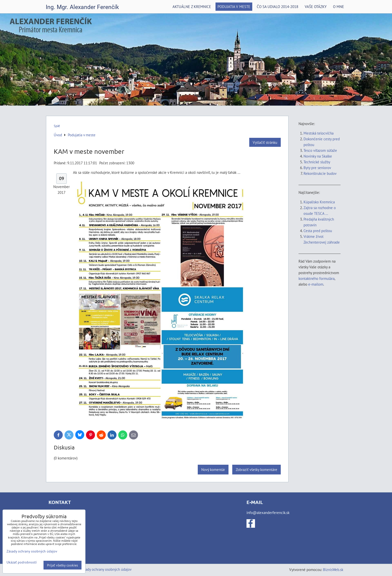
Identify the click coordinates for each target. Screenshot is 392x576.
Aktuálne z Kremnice (192, 7)
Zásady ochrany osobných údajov (106, 569)
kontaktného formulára (316, 278)
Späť (57, 126)
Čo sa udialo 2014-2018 (277, 7)
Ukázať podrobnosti (22, 562)
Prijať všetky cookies (62, 565)
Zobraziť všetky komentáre (256, 469)
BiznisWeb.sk (333, 569)
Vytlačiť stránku (265, 142)
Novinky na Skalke (318, 156)
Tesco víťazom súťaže (320, 150)
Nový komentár (213, 469)
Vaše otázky (316, 7)
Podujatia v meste (234, 7)
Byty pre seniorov (317, 168)
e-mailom (316, 284)
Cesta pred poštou (318, 231)
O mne (338, 7)
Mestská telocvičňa (318, 133)
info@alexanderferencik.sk (268, 512)
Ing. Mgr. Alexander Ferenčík (82, 7)
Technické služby (317, 162)
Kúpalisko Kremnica (319, 202)
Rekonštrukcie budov (320, 173)
